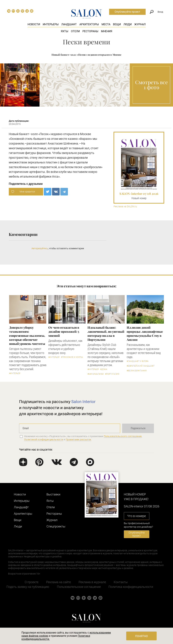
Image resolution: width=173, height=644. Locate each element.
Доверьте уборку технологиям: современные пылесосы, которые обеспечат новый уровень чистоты (27, 336)
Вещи (117, 24)
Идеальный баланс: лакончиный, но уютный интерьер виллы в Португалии (106, 334)
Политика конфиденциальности (131, 587)
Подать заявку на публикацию (28, 587)
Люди (128, 24)
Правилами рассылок (79, 439)
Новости (34, 24)
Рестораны (90, 31)
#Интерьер (15, 373)
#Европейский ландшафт (141, 366)
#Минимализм (96, 374)
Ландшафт (69, 24)
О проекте (32, 582)
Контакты (121, 582)
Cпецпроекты (56, 526)
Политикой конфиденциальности (44, 439)
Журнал (140, 24)
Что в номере (137, 516)
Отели (75, 31)
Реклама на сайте (58, 582)
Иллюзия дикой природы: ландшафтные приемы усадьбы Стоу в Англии (145, 334)
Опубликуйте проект (127, 12)
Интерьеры (51, 24)
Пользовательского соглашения (123, 436)
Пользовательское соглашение (79, 587)
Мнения (107, 31)
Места (106, 24)
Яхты (65, 31)
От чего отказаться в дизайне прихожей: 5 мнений (64, 332)
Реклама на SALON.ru (125, 206)
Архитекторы (89, 24)
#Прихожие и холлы (72, 357)
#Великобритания (137, 371)
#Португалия (112, 374)
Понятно (141, 636)
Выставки (53, 494)
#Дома (104, 369)
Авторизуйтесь (40, 248)
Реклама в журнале (92, 582)
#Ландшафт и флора (138, 361)
